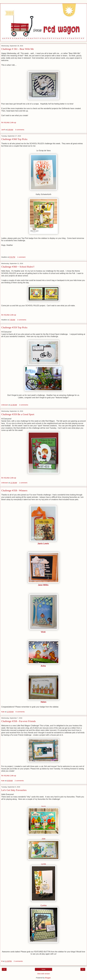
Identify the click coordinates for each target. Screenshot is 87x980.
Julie (44, 839)
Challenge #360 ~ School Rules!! (18, 267)
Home (43, 969)
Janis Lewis (43, 544)
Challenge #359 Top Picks (14, 327)
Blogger (48, 978)
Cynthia (43, 905)
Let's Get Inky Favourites (14, 790)
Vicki (43, 632)
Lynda (44, 864)
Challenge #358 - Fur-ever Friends (18, 721)
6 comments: (20, 712)
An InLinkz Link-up (9, 122)
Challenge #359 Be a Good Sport (18, 414)
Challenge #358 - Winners (14, 490)
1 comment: (21, 257)
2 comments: (22, 320)
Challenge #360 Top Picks (14, 139)
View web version (43, 974)
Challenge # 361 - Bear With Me (18, 49)
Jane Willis (43, 585)
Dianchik (43, 806)
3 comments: (20, 130)
